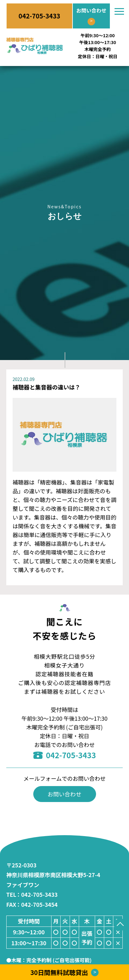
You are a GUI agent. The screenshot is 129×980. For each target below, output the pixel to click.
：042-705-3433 (32, 894)
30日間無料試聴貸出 (65, 972)
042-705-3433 (64, 755)
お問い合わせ (65, 794)
